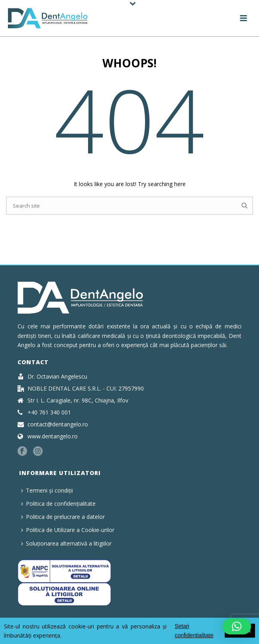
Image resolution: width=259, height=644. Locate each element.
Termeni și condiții (47, 490)
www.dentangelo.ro (53, 436)
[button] (237, 626)
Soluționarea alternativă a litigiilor (66, 543)
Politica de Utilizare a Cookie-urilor (68, 530)
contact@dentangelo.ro (58, 424)
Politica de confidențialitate (58, 504)
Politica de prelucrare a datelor (63, 517)
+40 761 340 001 (49, 412)
